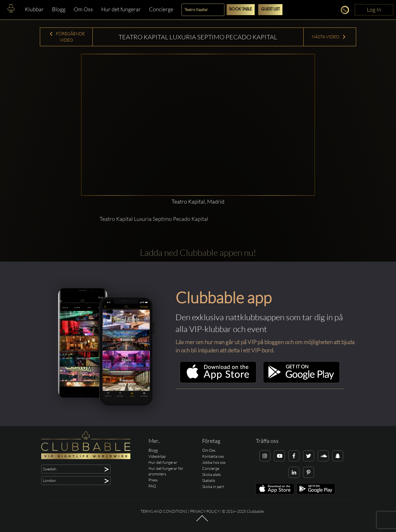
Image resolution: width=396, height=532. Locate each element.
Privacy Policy (205, 511)
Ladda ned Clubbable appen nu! (198, 252)
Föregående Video (67, 37)
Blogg (59, 9)
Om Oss (83, 9)
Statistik (209, 480)
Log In (374, 9)
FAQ (152, 486)
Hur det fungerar (121, 9)
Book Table (241, 9)
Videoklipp (157, 456)
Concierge (161, 9)
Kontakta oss (213, 456)
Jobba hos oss (214, 462)
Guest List (270, 9)
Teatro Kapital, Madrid (198, 201)
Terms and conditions (164, 511)
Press (153, 480)
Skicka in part (213, 486)
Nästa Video (329, 37)
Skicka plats (211, 474)
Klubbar (34, 9)
